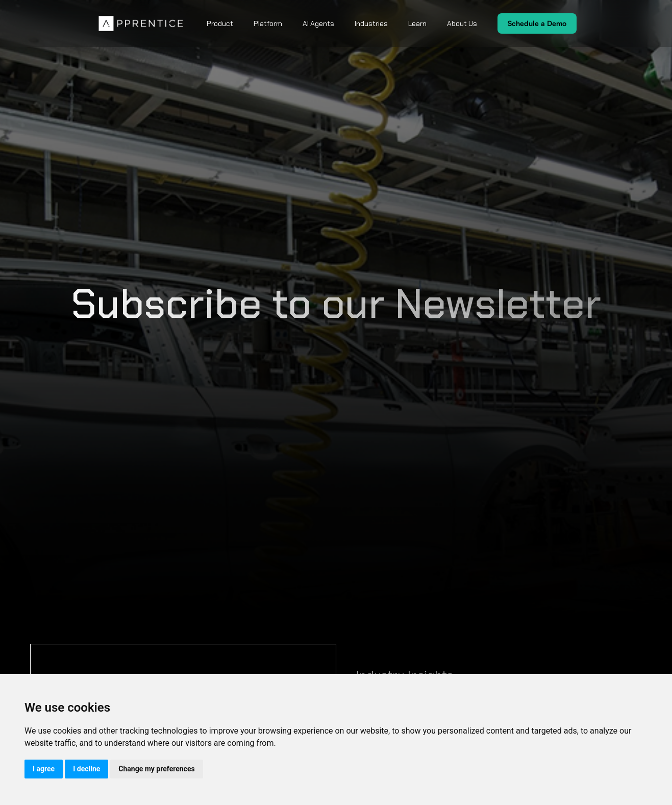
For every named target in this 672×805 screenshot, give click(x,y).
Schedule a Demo (537, 23)
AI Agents (318, 23)
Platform (268, 23)
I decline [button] (86, 769)
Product (220, 23)
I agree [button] (44, 769)
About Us (462, 23)
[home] (141, 23)
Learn (417, 23)
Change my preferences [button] (156, 769)
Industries (371, 23)
